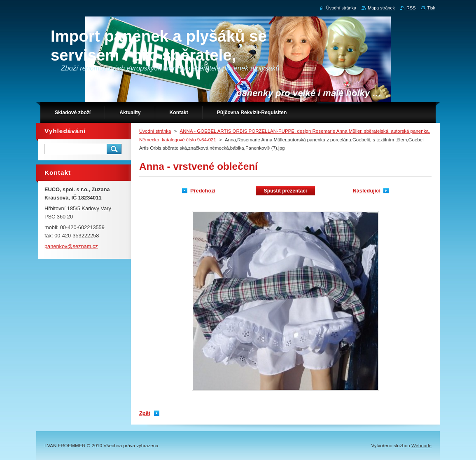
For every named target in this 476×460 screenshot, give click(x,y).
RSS (411, 8)
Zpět (145, 413)
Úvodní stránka (155, 131)
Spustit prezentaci (286, 191)
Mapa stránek (381, 8)
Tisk (431, 8)
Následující (366, 191)
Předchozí (203, 191)
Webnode (421, 446)
